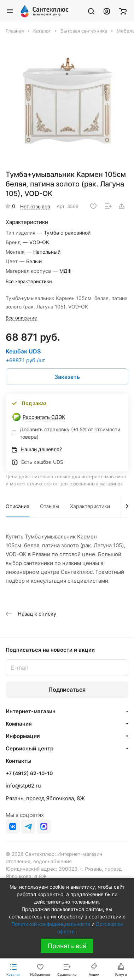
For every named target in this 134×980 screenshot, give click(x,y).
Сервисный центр (30, 748)
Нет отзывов (35, 206)
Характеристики (90, 506)
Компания (19, 724)
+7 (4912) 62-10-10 (29, 773)
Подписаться (67, 690)
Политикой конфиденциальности (51, 924)
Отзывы (50, 506)
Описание (18, 506)
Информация (23, 736)
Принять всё (67, 946)
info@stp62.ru (23, 786)
